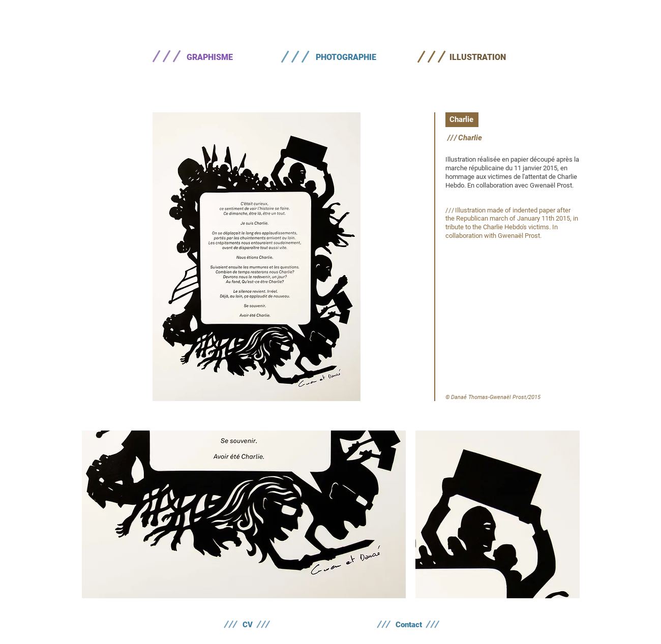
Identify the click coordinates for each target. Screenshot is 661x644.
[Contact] (409, 625)
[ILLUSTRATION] (477, 58)
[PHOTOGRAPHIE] (346, 58)
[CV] (247, 625)
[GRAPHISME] (209, 58)
